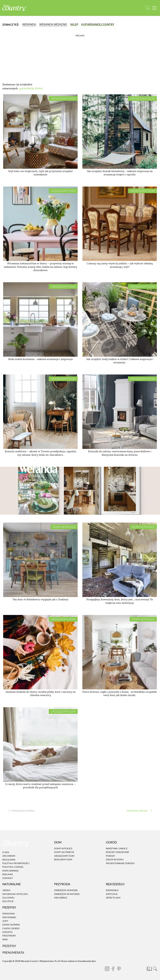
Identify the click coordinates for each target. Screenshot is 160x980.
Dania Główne (11, 925)
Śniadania (9, 914)
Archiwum (9, 856)
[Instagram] (106, 969)
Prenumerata (13, 952)
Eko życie (8, 901)
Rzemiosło (112, 890)
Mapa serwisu (10, 871)
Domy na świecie (64, 852)
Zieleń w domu (115, 859)
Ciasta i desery (11, 928)
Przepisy (9, 946)
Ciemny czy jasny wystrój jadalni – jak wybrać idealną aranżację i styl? (120, 265)
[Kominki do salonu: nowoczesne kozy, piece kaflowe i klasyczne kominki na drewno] (120, 412)
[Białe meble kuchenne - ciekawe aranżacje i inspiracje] (40, 319)
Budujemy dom (63, 859)
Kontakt (8, 878)
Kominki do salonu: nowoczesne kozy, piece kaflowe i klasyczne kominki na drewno (120, 453)
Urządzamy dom (63, 99)
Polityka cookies (13, 867)
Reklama (8, 874)
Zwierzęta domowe (66, 890)
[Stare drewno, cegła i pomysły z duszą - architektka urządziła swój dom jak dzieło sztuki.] (120, 652)
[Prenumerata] (149, 968)
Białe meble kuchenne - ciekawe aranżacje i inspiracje (40, 359)
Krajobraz (61, 898)
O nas (6, 852)
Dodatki (7, 932)
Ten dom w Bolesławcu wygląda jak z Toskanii (40, 599)
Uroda (6, 890)
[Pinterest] (118, 969)
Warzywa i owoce (117, 848)
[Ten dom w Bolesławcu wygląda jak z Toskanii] (40, 560)
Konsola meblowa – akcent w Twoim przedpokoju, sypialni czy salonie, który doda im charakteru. (40, 453)
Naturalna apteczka (15, 894)
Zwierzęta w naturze (67, 894)
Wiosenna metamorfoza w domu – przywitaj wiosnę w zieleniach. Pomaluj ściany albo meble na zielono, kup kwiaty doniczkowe (40, 267)
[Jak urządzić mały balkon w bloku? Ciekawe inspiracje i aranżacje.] (120, 319)
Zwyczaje (112, 894)
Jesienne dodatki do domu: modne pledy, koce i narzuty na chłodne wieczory (40, 693)
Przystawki (9, 917)
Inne (5, 939)
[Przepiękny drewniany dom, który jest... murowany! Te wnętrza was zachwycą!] (120, 560)
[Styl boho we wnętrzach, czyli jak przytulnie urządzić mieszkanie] (40, 132)
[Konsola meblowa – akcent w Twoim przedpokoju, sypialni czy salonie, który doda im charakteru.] (40, 412)
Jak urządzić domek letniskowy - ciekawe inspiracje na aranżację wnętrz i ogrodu (120, 173)
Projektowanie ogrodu (120, 863)
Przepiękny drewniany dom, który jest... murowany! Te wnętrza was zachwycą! (120, 601)
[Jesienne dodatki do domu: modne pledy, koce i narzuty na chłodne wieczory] (40, 652)
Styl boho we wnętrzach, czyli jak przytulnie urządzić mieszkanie (40, 173)
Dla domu (8, 898)
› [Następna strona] (139, 811)
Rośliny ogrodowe (117, 852)
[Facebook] (112, 969)
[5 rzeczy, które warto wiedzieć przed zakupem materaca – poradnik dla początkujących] (40, 744)
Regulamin (9, 860)
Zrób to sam (113, 898)
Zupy (5, 921)
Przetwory (9, 936)
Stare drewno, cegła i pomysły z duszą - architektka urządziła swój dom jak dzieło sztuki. (120, 693)
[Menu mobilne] (154, 8)
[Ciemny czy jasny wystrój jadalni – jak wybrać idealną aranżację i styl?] (120, 224)
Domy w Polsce (64, 527)
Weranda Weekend (53, 24)
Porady (110, 856)
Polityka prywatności (16, 863)
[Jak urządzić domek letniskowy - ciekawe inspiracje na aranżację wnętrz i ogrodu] (120, 132)
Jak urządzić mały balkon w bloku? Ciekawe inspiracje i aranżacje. (120, 361)
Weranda (29, 24)
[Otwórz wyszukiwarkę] (148, 8)
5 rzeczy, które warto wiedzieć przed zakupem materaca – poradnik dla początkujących (40, 786)
